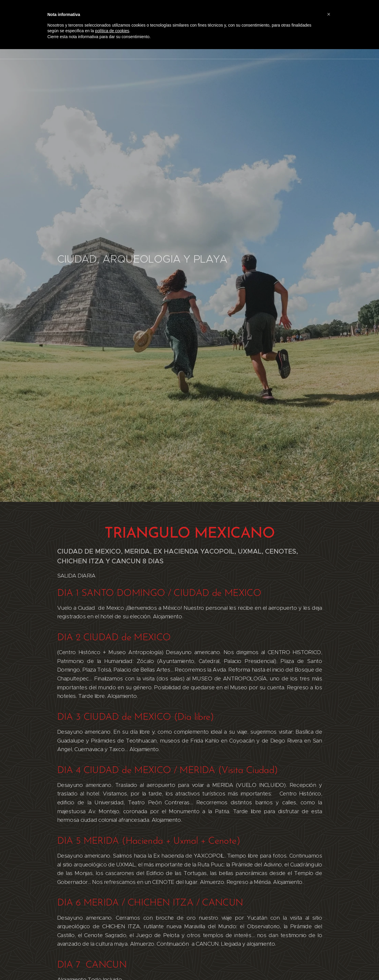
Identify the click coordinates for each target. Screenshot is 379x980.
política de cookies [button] (112, 31)
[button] (329, 14)
